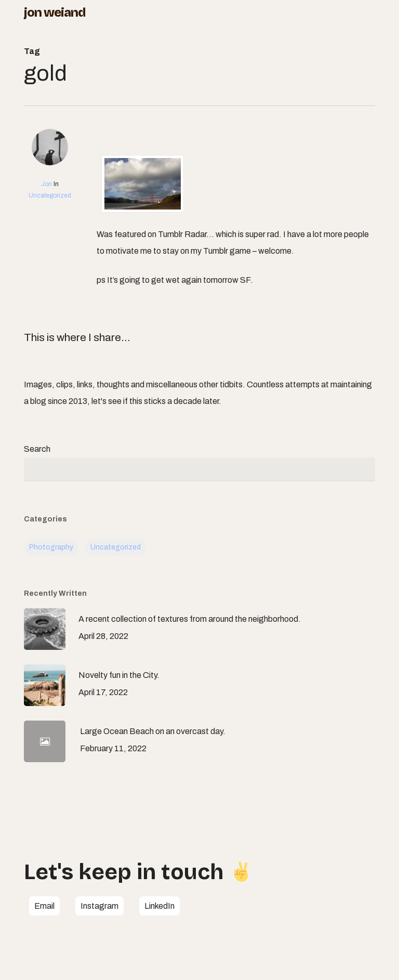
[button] (44, 906)
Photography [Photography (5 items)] (51, 547)
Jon (46, 184)
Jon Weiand (55, 12)
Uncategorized (50, 195)
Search (37, 449)
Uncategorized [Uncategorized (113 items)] (116, 547)
